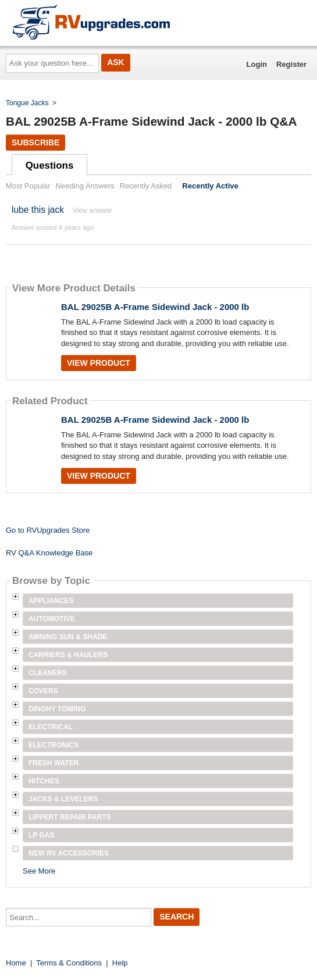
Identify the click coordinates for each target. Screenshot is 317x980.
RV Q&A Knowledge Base (49, 553)
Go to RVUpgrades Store (48, 530)
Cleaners (48, 673)
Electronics (54, 745)
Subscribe (35, 142)
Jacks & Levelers (63, 799)
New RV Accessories (69, 853)
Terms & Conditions (69, 963)
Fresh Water (54, 763)
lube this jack (38, 210)
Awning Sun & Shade (68, 637)
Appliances (51, 601)
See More (39, 871)
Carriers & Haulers (68, 655)
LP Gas (41, 835)
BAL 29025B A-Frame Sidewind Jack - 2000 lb (155, 307)
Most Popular (28, 186)
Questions (50, 165)
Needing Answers (85, 186)
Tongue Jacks (27, 103)
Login (257, 64)
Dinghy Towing (57, 709)
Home (16, 963)
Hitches (44, 781)
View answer (92, 211)
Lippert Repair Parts (70, 817)
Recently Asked (146, 186)
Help (120, 963)
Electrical (51, 727)
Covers (43, 691)
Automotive (52, 619)
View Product (99, 363)
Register (291, 64)
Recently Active (210, 186)
